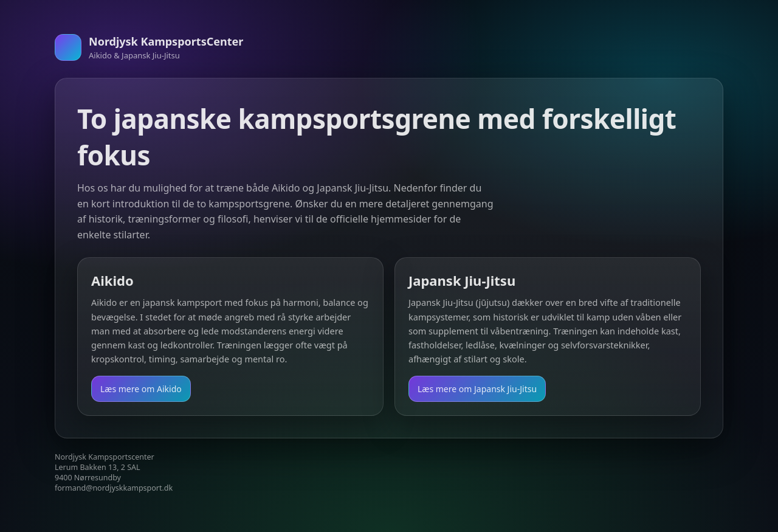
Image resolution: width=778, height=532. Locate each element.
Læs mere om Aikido (141, 389)
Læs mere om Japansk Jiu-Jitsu (477, 389)
